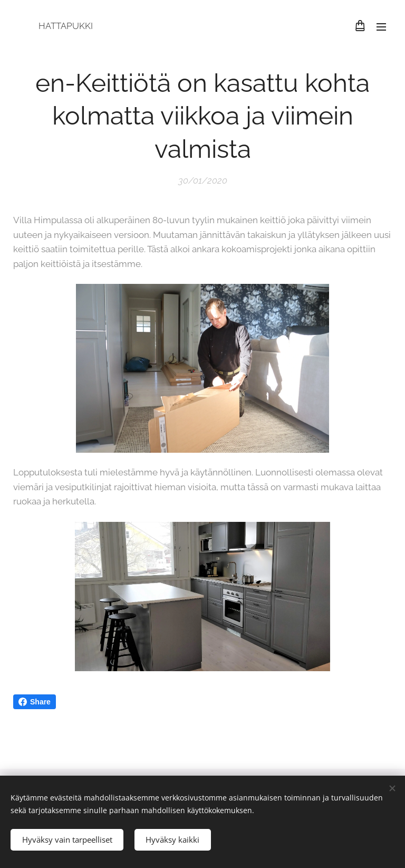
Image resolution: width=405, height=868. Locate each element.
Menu (381, 27)
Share (35, 702)
